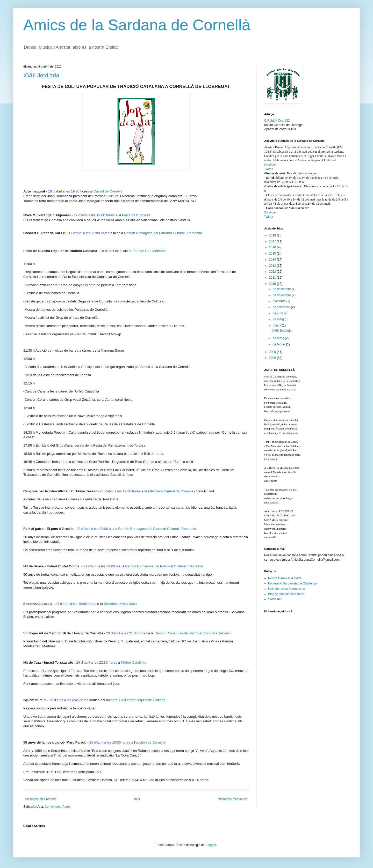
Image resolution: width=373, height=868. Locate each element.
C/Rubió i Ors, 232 (277, 121)
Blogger (211, 845)
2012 (273, 272)
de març (279, 338)
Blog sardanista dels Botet (286, 594)
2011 (273, 278)
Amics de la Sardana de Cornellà (137, 25)
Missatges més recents (41, 799)
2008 (273, 358)
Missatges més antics (232, 799)
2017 (273, 241)
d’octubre (280, 301)
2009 (273, 352)
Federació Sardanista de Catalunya (292, 583)
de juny (278, 313)
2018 (273, 235)
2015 (273, 254)
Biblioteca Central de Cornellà (170, 491)
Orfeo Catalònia (134, 662)
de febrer (279, 344)
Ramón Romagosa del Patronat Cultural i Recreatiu (163, 233)
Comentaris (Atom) (58, 807)
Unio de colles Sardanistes (286, 589)
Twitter (269, 169)
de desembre (282, 289)
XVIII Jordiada (41, 75)
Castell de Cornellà (108, 191)
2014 (273, 259)
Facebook (270, 165)
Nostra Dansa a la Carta (285, 578)
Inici (137, 799)
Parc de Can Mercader (150, 251)
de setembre (282, 307)
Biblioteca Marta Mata (120, 604)
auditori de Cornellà (150, 742)
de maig (279, 319)
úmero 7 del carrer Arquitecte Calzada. (137, 700)
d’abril (277, 325)
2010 (273, 284)
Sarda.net (275, 599)
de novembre (282, 295)
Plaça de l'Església (136, 215)
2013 (273, 266)
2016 (273, 247)
